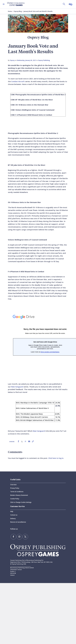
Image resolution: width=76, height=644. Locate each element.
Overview (13, 485)
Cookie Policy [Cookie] (15, 499)
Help (12, 511)
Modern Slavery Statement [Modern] (19, 495)
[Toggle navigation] (4, 4)
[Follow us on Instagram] (19, 537)
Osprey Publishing (44, 60)
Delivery (13, 519)
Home (10, 11)
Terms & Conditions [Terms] (17, 492)
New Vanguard (17, 387)
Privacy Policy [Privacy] (15, 488)
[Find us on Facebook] (13, 537)
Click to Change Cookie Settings (21, 502)
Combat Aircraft (18, 81)
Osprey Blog (18, 11)
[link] (18, 441)
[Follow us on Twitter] (25, 537)
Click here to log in (56, 458)
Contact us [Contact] (14, 515)
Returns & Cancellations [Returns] (18, 522)
